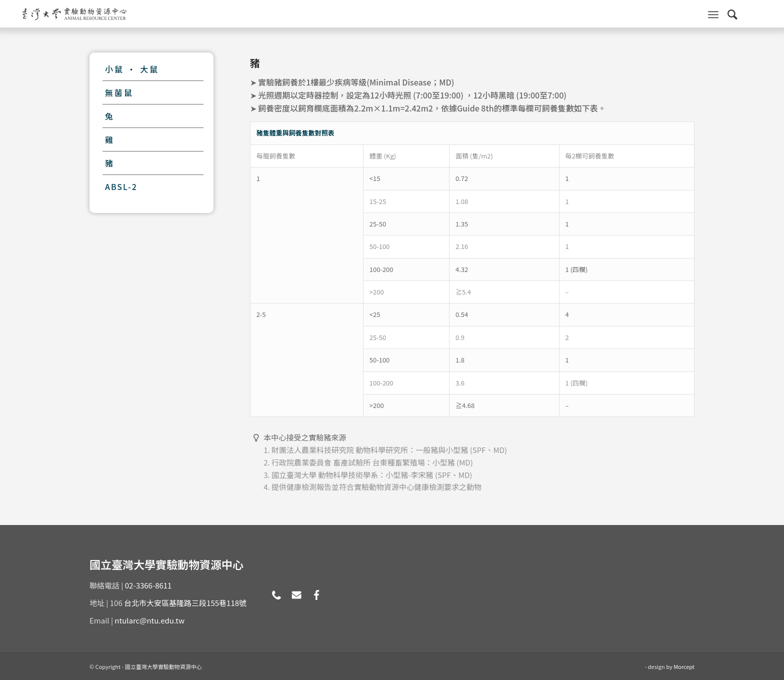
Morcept (684, 666)
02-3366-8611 (148, 585)
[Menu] (713, 14)
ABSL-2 (121, 186)
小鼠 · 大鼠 (132, 69)
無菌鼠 (119, 92)
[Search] (732, 14)
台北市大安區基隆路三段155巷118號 (185, 603)
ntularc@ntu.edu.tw (149, 620)
